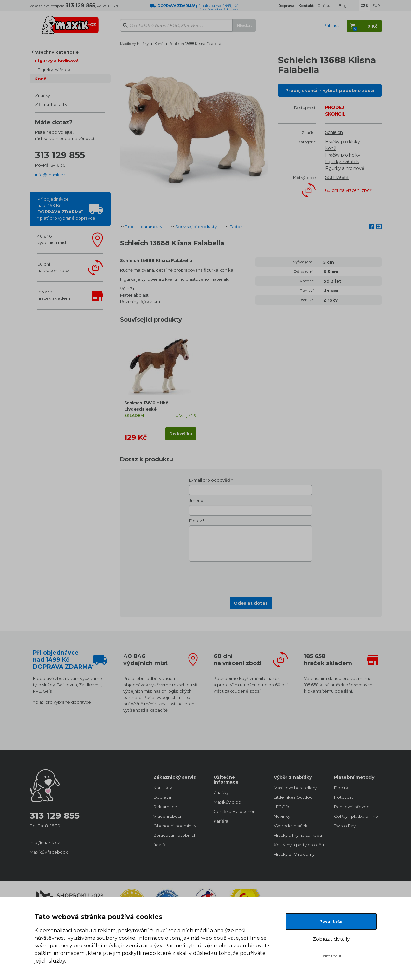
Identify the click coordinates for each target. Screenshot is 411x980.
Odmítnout (331, 956)
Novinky (282, 816)
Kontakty (163, 788)
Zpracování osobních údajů (175, 840)
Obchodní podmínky (175, 826)
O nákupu (326, 6)
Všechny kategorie (57, 52)
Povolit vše (331, 922)
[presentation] (251, 577)
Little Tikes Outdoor (294, 797)
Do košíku (181, 434)
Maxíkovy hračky (134, 44)
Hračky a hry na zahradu (298, 835)
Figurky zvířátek (54, 70)
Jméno (196, 500)
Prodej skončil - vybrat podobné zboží (330, 90)
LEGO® (281, 807)
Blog (343, 6)
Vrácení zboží (167, 816)
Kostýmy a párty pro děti (298, 845)
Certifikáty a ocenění (235, 811)
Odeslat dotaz (251, 603)
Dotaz (236, 227)
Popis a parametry (144, 227)
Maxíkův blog (227, 802)
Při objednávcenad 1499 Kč (66, 208)
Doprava (162, 797)
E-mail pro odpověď (210, 480)
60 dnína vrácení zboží (54, 267)
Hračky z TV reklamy (294, 854)
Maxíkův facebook (49, 852)
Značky (43, 95)
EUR (376, 6)
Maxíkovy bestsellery (295, 788)
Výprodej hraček (291, 826)
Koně (40, 79)
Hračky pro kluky (343, 142)
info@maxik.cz (50, 175)
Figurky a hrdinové (57, 61)
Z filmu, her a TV (51, 104)
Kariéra (221, 821)
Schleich (334, 132)
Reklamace (165, 807)
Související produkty (196, 227)
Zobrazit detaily (331, 939)
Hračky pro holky (343, 155)
